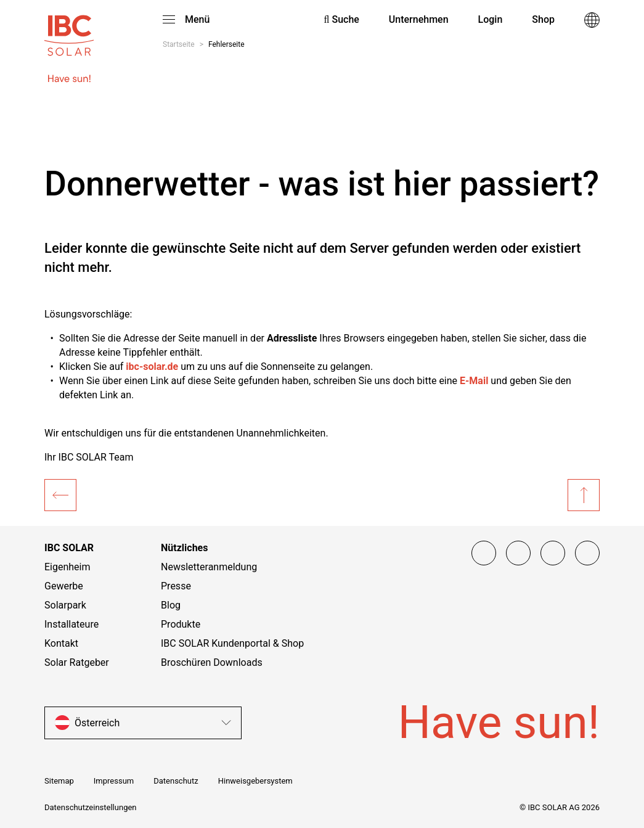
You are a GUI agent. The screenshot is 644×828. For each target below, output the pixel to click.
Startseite (179, 44)
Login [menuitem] (491, 19)
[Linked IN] (587, 553)
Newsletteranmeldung (209, 567)
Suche (342, 19)
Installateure (71, 624)
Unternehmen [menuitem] (419, 19)
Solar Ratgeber (77, 662)
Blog (171, 605)
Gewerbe (64, 586)
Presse (176, 586)
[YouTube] (553, 553)
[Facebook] (484, 553)
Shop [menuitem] (543, 19)
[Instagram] (518, 553)
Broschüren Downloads (212, 662)
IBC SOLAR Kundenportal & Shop (232, 643)
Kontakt (61, 643)
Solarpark (65, 605)
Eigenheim (67, 567)
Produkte (181, 624)
